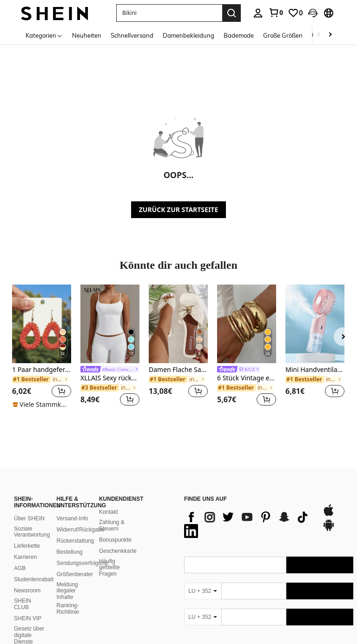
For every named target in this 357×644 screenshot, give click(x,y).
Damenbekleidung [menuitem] (188, 35)
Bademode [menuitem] (239, 35)
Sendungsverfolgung (82, 552)
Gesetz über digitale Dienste (29, 624)
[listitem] (42, 347)
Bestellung (69, 541)
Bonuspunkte (115, 529)
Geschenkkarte (118, 540)
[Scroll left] (319, 35)
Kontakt (109, 501)
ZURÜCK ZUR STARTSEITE (179, 209)
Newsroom (27, 579)
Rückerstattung (75, 530)
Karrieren (25, 546)
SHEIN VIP (28, 607)
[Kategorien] (44, 35)
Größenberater (75, 563)
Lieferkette (27, 535)
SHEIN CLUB (23, 593)
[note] (42, 405)
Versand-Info (72, 507)
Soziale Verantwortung (32, 521)
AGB (20, 557)
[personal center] (258, 13)
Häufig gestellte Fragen (109, 557)
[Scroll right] (330, 35)
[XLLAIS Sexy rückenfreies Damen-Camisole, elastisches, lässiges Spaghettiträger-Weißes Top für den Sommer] (110, 324)
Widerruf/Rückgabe (80, 518)
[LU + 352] (203, 580)
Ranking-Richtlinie (68, 598)
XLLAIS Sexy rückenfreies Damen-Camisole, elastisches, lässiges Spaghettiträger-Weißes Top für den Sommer (110, 378)
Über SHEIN (29, 507)
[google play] (329, 518)
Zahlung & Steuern (112, 514)
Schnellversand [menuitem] (132, 35)
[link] (276, 13)
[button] (313, 13)
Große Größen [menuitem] (283, 35)
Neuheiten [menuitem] (87, 35)
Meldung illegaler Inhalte (67, 580)
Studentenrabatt (34, 568)
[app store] (329, 504)
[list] (248, 513)
